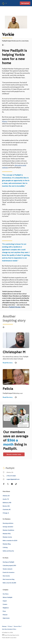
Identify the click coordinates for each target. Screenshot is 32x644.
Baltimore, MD (7, 503)
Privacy (10, 626)
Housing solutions (8, 523)
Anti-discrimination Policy (9, 629)
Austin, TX (6, 499)
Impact (5, 601)
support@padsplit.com (13, 479)
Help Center (6, 618)
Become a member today (14, 454)
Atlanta (5, 121)
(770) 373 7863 (11, 476)
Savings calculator (8, 527)
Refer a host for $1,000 (9, 583)
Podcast (5, 615)
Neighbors (6, 608)
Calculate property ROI (9, 565)
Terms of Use (17, 626)
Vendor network (8, 569)
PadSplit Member (15, 307)
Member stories (7, 537)
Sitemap (4, 626)
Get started (25, 3)
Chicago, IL (6, 513)
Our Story (6, 594)
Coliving (5, 547)
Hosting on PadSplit (8, 562)
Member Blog (7, 544)
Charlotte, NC (7, 509)
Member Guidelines (8, 530)
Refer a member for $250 (10, 540)
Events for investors (9, 572)
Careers (5, 604)
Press (4, 611)
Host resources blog (9, 579)
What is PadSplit (8, 597)
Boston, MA (6, 506)
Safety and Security (8, 551)
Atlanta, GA (6, 496)
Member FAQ (7, 534)
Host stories (6, 576)
